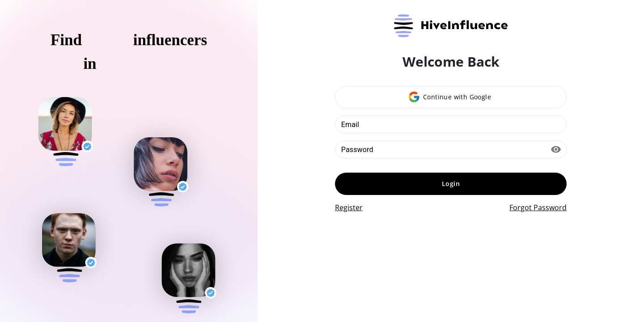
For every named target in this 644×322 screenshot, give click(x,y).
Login (451, 184)
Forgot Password (538, 208)
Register (349, 208)
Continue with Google (450, 97)
